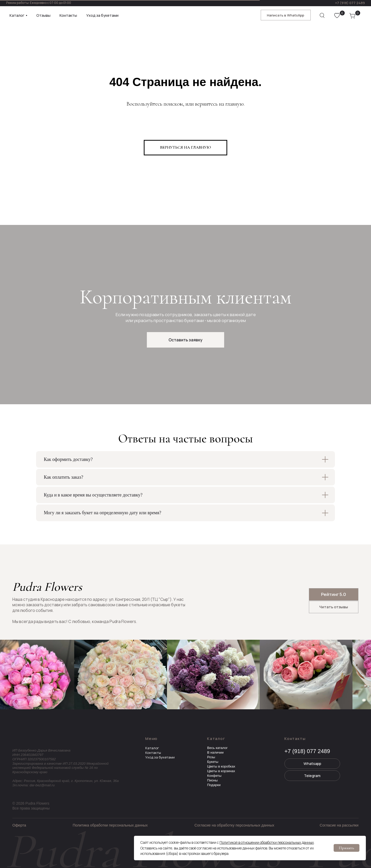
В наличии (215, 752)
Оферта (19, 825)
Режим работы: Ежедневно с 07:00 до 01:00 (39, 3)
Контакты (153, 753)
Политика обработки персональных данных (110, 825)
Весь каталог (217, 748)
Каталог (152, 748)
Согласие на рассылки (339, 825)
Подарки (214, 785)
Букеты (213, 762)
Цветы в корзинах (221, 771)
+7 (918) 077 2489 (350, 3)
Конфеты (214, 776)
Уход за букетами (160, 757)
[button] (185, 340)
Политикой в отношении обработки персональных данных (267, 842)
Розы (211, 757)
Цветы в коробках (221, 766)
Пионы (212, 780)
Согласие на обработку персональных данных (234, 825)
